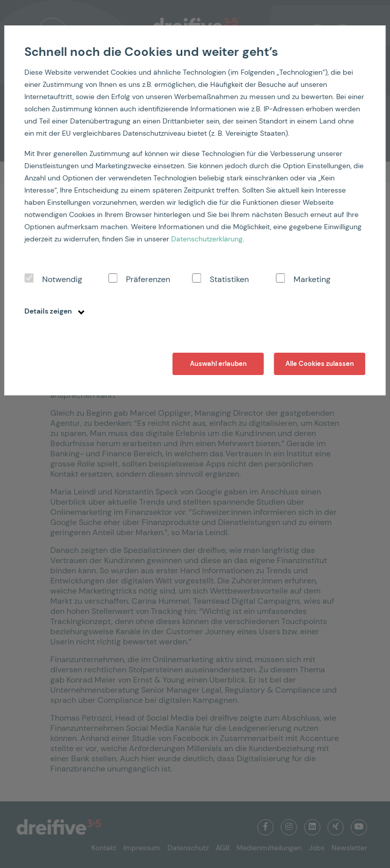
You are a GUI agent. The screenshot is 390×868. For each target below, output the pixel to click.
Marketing (312, 279)
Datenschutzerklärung (207, 239)
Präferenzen (148, 279)
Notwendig (62, 279)
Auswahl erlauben (218, 364)
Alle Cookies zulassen (320, 364)
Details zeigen (54, 311)
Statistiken (229, 279)
